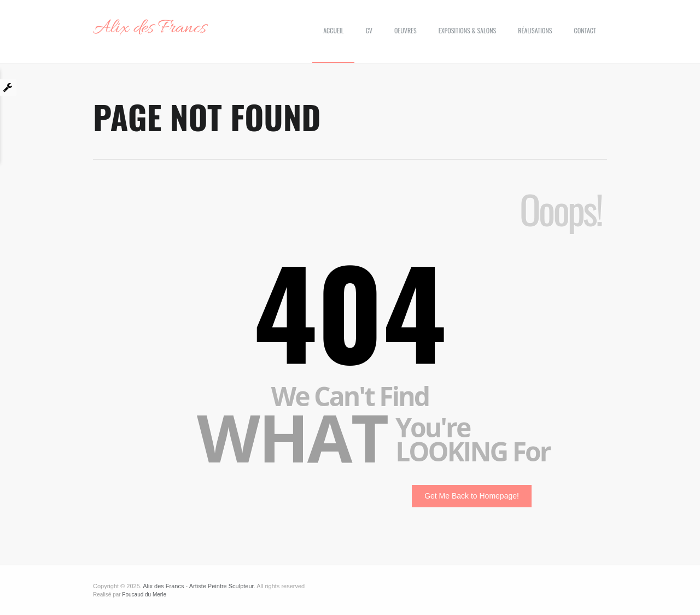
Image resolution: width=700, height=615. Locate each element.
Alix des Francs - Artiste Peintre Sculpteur (198, 586)
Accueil (333, 30)
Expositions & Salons (467, 30)
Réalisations (535, 30)
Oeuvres (406, 30)
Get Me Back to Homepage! (472, 496)
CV (369, 30)
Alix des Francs (150, 28)
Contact (585, 30)
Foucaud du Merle (144, 594)
